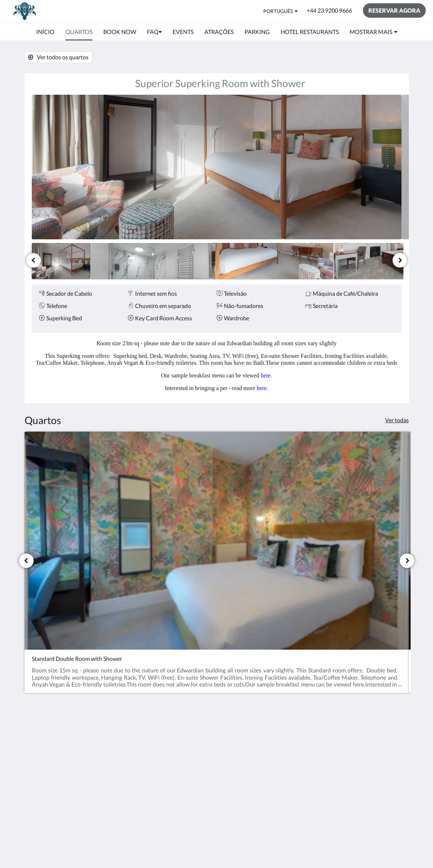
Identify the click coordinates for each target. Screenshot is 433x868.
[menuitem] (45, 32)
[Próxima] (400, 260)
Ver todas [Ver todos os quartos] (397, 420)
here (262, 388)
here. (267, 375)
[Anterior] (34, 260)
